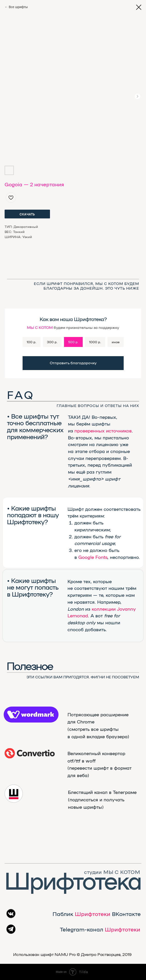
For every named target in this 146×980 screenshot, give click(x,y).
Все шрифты (18, 7)
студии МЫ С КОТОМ (112, 872)
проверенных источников (103, 430)
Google (86, 557)
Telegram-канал (100, 929)
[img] (30, 753)
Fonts (101, 557)
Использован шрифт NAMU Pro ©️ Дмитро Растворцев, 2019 (72, 954)
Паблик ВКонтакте (97, 914)
